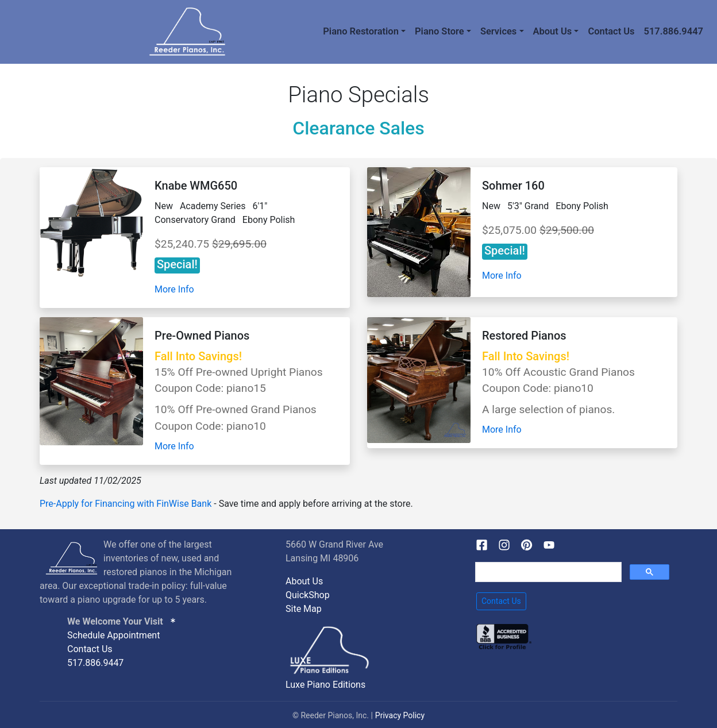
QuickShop (308, 595)
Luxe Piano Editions (325, 685)
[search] (547, 572)
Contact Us (611, 31)
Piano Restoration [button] (361, 31)
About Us (304, 581)
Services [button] (498, 31)
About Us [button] (553, 31)
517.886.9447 (674, 31)
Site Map (304, 609)
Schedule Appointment (113, 635)
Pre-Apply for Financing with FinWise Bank (126, 504)
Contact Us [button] (501, 601)
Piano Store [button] (440, 31)
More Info (174, 289)
